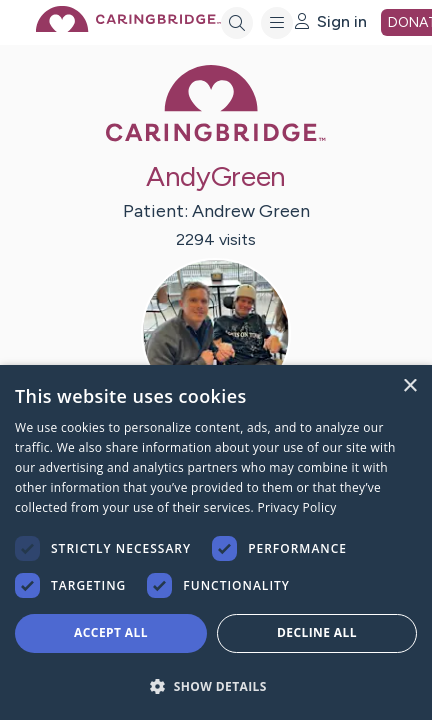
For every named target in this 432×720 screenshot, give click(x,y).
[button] (216, 685)
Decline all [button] (317, 632)
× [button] (409, 386)
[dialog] (216, 542)
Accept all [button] (111, 632)
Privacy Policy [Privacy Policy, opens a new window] (296, 507)
